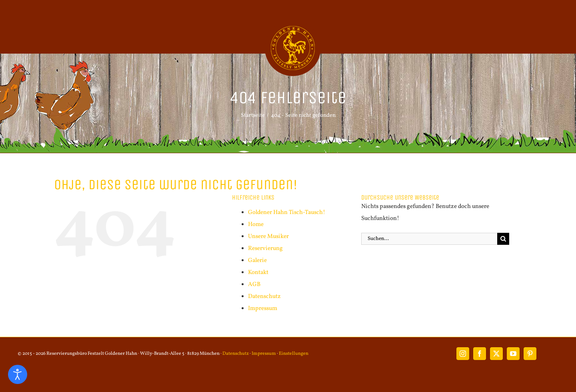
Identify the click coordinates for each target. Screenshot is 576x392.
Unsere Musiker (268, 237)
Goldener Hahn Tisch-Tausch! (287, 213)
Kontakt (258, 273)
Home (256, 225)
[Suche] (503, 239)
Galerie (257, 261)
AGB (254, 285)
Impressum (263, 309)
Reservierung (265, 249)
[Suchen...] (429, 239)
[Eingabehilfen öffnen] (18, 374)
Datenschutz (264, 297)
